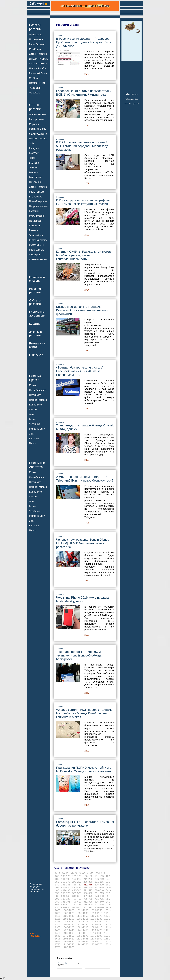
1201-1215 (82, 919)
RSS (32, 933)
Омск (32, 414)
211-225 (88, 879)
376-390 (99, 885)
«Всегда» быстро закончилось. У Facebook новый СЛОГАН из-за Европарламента (79, 371)
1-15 (57, 873)
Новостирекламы (35, 27)
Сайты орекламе (35, 302)
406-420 (66, 887)
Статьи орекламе (35, 107)
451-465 (99, 887)
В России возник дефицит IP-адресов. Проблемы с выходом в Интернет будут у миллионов (84, 42)
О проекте (36, 355)
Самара (33, 410)
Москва (33, 385)
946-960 (77, 907)
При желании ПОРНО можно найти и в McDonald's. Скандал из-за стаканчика (84, 769)
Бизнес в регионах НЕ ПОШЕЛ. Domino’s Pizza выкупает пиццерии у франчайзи (82, 310)
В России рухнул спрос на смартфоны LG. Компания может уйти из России (83, 202)
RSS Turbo (35, 936)
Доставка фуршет (64, 963)
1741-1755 (82, 944)
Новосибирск (36, 395)
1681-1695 (82, 941)
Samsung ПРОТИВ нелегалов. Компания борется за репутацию (85, 824)
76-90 (99, 873)
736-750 (88, 899)
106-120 (66, 876)
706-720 (66, 899)
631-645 (66, 896)
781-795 (66, 902)
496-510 (77, 890)
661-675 (88, 896)
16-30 (65, 873)
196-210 (77, 879)
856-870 (66, 904)
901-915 (99, 904)
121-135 (77, 876)
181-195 (66, 879)
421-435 (77, 887)
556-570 (66, 893)
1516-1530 (96, 933)
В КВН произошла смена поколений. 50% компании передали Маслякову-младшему (82, 146)
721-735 (77, 899)
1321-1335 (82, 924)
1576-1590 (96, 936)
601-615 (99, 893)
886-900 (88, 904)
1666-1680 (68, 941)
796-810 (77, 902)
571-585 (77, 893)
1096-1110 (96, 913)
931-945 (66, 907)
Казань (33, 419)
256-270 (66, 882)
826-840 (99, 902)
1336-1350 (96, 924)
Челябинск (34, 424)
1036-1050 (96, 910)
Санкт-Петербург (37, 390)
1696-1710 (96, 941)
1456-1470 (96, 930)
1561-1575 (82, 936)
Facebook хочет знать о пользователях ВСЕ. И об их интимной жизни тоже (84, 93)
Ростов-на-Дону (37, 429)
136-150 (88, 876)
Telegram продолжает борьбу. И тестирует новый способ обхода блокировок (79, 655)
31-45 (74, 873)
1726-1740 (68, 944)
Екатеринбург (36, 405)
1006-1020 (68, 910)
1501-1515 (82, 933)
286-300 (88, 882)
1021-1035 (82, 910)
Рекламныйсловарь (37, 279)
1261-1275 (82, 922)
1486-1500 (68, 933)
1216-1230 (96, 919)
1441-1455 (82, 930)
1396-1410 (96, 927)
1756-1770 (96, 944)
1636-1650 (96, 939)
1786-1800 (68, 947)
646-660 (77, 896)
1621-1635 (82, 939)
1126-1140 (68, 916)
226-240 (99, 879)
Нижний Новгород (38, 400)
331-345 (66, 885)
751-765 (99, 899)
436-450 (88, 887)
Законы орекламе (35, 334)
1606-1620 (68, 939)
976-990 (99, 907)
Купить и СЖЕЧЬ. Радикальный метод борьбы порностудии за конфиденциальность (83, 255)
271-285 (77, 882)
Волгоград (34, 439)
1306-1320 (68, 924)
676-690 (99, 896)
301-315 (99, 882)
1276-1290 (96, 922)
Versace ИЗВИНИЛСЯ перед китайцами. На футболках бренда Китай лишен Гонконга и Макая (85, 713)
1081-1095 (82, 913)
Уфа (31, 434)
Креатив (35, 324)
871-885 (77, 904)
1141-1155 (82, 916)
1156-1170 (96, 916)
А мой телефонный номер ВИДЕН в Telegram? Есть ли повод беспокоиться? (85, 479)
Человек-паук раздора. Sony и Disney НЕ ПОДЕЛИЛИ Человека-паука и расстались (83, 543)
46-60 (82, 873)
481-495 (66, 890)
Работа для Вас (131, 99)
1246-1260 (68, 922)
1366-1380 (68, 927)
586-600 (88, 893)
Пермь (32, 443)
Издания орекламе (36, 291)
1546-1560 (68, 936)
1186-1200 (68, 919)
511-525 (88, 890)
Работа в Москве (131, 94)
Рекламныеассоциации (37, 314)
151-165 (99, 876)
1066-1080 (68, 913)
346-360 (77, 885)
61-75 (90, 873)
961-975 (88, 907)
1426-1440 (68, 930)
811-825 (88, 902)
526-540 (99, 890)
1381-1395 (82, 927)
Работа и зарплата (132, 104)
